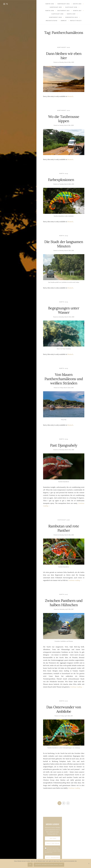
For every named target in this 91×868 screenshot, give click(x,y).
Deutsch (70, 96)
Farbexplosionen (64, 180)
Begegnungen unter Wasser (64, 310)
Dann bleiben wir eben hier (64, 56)
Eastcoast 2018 (64, 520)
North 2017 (64, 594)
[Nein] (89, 863)
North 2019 (64, 173)
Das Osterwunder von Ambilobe (64, 709)
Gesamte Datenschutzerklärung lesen (49, 865)
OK (30, 865)
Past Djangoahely (64, 445)
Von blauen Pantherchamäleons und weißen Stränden (64, 379)
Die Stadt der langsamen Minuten (64, 244)
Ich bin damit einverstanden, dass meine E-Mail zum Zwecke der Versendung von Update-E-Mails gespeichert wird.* (53, 850)
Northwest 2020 (64, 47)
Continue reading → (75, 580)
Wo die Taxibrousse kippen (64, 119)
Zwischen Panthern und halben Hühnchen (64, 603)
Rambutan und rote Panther (64, 528)
